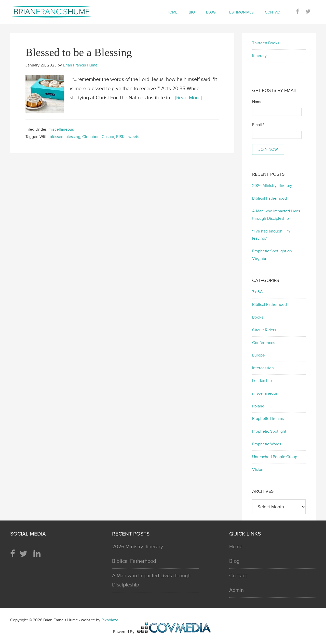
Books (258, 317)
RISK (120, 137)
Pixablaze (110, 620)
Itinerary (259, 56)
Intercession (263, 368)
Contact (238, 576)
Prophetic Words (267, 444)
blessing (73, 137)
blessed (57, 137)
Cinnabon (91, 137)
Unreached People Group (275, 457)
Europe (259, 355)
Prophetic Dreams (268, 419)
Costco (108, 137)
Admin (236, 590)
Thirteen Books (266, 43)
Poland (258, 406)
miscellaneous (61, 129)
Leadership (262, 381)
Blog (234, 561)
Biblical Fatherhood (269, 198)
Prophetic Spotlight (269, 431)
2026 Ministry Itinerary (272, 186)
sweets (133, 137)
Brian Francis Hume (56, 11)
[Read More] (188, 98)
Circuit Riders (264, 330)
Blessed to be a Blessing (79, 52)
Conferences (264, 343)
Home (236, 547)
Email (258, 125)
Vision (258, 470)
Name (257, 102)
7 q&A (257, 292)
